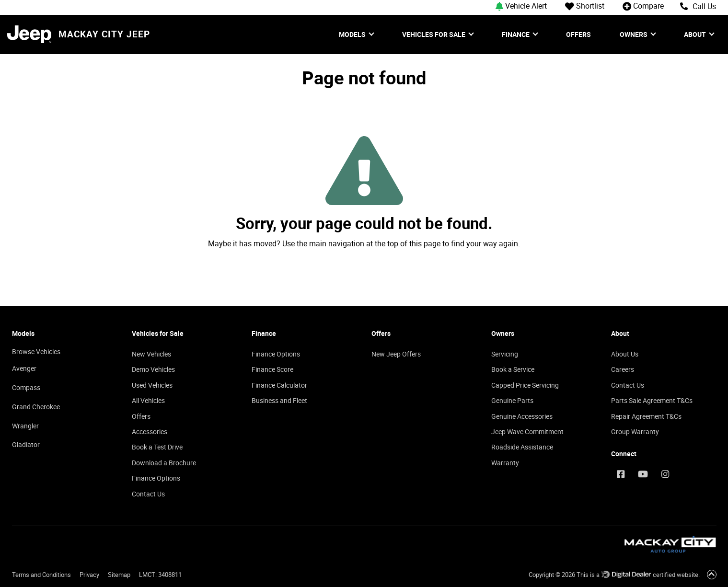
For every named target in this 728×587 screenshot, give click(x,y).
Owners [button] (634, 34)
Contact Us (148, 494)
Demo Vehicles (153, 369)
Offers (578, 34)
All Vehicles (148, 400)
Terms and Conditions (41, 575)
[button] (526, 6)
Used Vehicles (152, 385)
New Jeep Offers (396, 354)
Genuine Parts (512, 400)
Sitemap (119, 575)
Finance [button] (516, 34)
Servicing (505, 354)
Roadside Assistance (522, 447)
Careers (623, 369)
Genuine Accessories (522, 416)
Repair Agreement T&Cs (646, 416)
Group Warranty (635, 432)
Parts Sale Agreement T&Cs (652, 400)
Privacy (89, 575)
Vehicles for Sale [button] (434, 34)
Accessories (150, 432)
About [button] (696, 34)
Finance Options (156, 478)
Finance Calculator (279, 385)
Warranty (505, 463)
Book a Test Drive (157, 447)
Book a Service (513, 369)
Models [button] (353, 34)
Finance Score (272, 369)
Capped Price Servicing (525, 385)
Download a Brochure (164, 463)
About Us (625, 354)
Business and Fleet (279, 400)
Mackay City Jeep (104, 34)
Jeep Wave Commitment (527, 432)
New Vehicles (151, 354)
